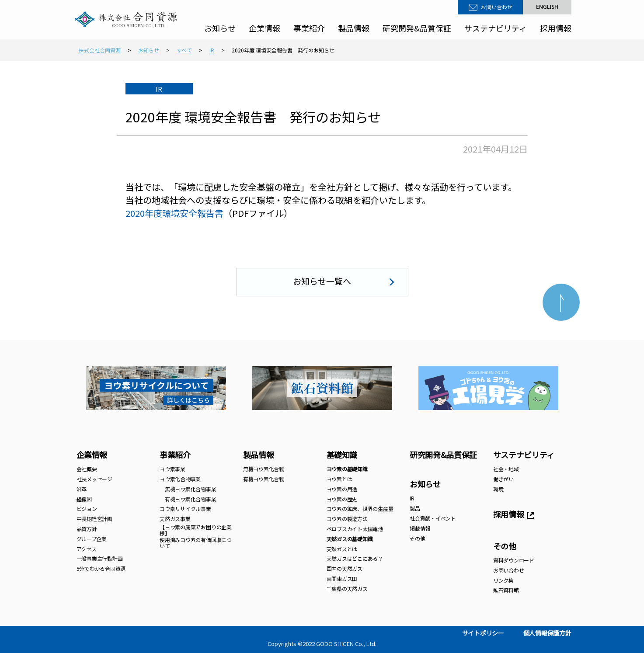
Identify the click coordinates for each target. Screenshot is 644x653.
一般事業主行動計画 (100, 558)
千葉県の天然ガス (347, 589)
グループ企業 (92, 539)
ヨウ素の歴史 (342, 499)
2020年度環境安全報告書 (174, 213)
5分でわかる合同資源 (101, 568)
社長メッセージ (94, 479)
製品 (415, 508)
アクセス (87, 549)
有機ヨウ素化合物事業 (188, 499)
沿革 (82, 489)
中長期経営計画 (94, 519)
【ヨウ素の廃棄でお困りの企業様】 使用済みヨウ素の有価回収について (196, 536)
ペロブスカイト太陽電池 (355, 529)
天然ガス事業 (175, 519)
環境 (498, 489)
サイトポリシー (483, 633)
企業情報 (265, 28)
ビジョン (87, 509)
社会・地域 (506, 469)
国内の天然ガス (345, 568)
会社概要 (87, 469)
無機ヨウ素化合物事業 (188, 489)
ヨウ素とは (339, 479)
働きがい (503, 479)
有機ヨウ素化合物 (264, 479)
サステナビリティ (496, 28)
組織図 (84, 499)
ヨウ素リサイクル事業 (185, 509)
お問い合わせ (497, 7)
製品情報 (354, 28)
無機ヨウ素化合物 (264, 469)
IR (412, 498)
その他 (417, 538)
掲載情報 (420, 528)
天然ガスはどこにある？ (355, 558)
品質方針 (87, 529)
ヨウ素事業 (172, 469)
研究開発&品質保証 (417, 28)
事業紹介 (309, 28)
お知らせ (220, 28)
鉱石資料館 (506, 590)
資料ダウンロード (514, 560)
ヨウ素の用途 (342, 489)
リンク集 (503, 580)
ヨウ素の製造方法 (347, 519)
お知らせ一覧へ (322, 281)
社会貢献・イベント (433, 518)
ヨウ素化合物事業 (180, 479)
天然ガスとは (342, 549)
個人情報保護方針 (547, 633)
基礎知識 (342, 455)
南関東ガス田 (342, 578)
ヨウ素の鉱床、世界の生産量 (360, 509)
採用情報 (556, 28)
